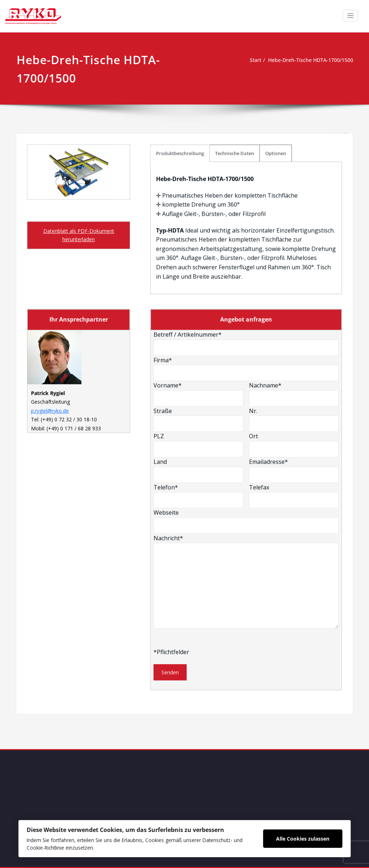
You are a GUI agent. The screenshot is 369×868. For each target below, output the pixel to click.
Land (198, 396)
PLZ (198, 370)
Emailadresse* (294, 396)
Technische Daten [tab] (235, 79)
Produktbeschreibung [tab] (180, 79)
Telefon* (198, 421)
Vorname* (198, 319)
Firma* (246, 294)
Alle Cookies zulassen (302, 837)
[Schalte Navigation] (350, 16)
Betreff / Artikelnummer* (246, 268)
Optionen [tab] (276, 79)
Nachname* (294, 319)
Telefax (294, 421)
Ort (294, 370)
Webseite (246, 446)
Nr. (294, 345)
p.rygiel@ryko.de (50, 336)
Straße (198, 345)
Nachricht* (246, 507)
